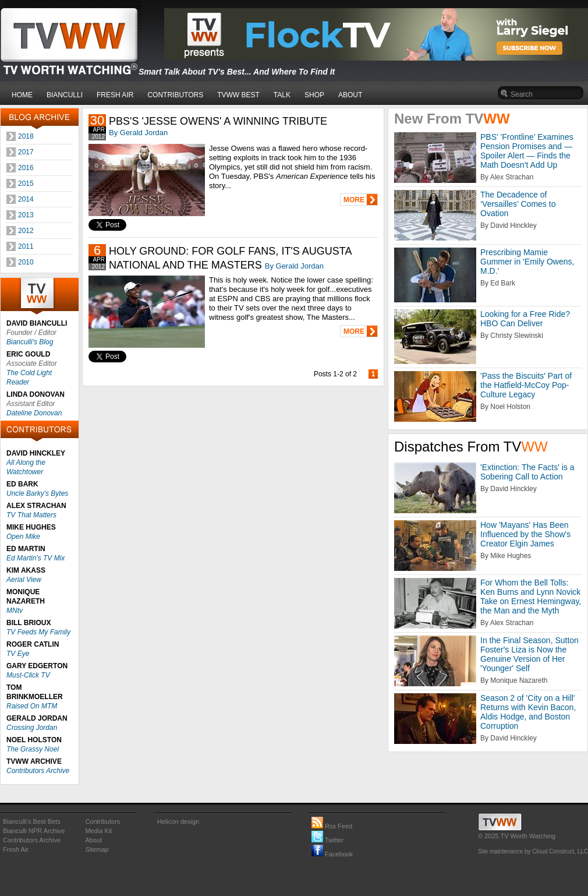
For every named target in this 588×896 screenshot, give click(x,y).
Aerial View (24, 580)
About (93, 840)
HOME (22, 95)
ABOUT (350, 95)
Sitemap (97, 849)
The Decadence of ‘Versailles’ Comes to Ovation (518, 204)
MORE (354, 200)
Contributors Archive (38, 771)
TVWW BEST (238, 95)
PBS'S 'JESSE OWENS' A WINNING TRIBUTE (218, 121)
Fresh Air (16, 849)
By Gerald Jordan (138, 133)
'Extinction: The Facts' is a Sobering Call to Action (527, 472)
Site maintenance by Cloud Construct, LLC (533, 851)
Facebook (332, 854)
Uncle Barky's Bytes (37, 493)
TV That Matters (31, 515)
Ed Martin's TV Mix (36, 558)
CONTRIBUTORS (175, 95)
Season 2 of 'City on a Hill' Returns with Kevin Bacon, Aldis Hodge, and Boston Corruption (528, 712)
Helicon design (178, 821)
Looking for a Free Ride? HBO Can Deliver (525, 319)
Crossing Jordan (32, 728)
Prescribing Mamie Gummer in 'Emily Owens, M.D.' (527, 262)
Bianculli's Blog (30, 342)
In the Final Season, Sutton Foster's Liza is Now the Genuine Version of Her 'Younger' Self (529, 654)
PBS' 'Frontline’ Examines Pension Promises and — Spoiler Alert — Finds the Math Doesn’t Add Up (527, 151)
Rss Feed (332, 826)
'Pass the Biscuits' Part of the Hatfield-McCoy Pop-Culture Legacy (526, 385)
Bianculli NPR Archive (34, 831)
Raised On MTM (32, 706)
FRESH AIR (115, 95)
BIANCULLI (65, 95)
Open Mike (23, 537)
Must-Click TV (28, 675)
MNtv (15, 611)
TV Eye (18, 654)
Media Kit (98, 831)
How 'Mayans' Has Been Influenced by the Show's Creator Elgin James (525, 534)
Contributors (102, 821)
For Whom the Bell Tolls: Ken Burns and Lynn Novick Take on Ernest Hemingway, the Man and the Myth (531, 597)
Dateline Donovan (34, 413)
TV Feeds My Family (38, 632)
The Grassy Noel (33, 749)
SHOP (314, 95)
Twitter (327, 840)
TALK (282, 95)
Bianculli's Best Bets (32, 821)
